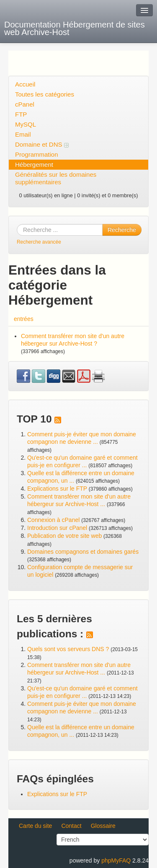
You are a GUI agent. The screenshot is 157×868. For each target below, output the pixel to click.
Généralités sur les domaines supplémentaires (56, 178)
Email (23, 134)
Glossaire (103, 826)
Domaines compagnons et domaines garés (83, 552)
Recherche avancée (39, 242)
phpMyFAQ (116, 860)
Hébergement (34, 164)
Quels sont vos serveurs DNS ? (68, 649)
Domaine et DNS (42, 144)
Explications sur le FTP (57, 489)
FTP (21, 114)
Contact (71, 826)
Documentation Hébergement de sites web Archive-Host (75, 28)
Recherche (122, 230)
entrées (24, 319)
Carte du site (35, 826)
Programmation (37, 154)
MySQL (26, 124)
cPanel (25, 104)
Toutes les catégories (45, 94)
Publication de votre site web (64, 536)
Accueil (25, 84)
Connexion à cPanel (53, 520)
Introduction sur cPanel (57, 528)
